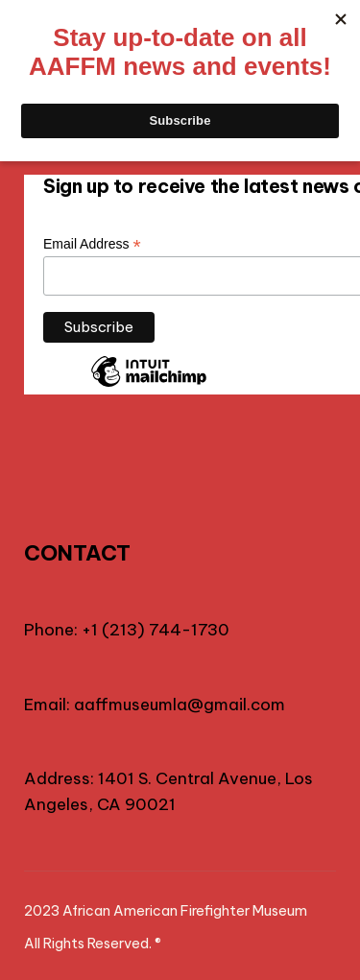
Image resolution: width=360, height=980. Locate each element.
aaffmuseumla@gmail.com (180, 705)
